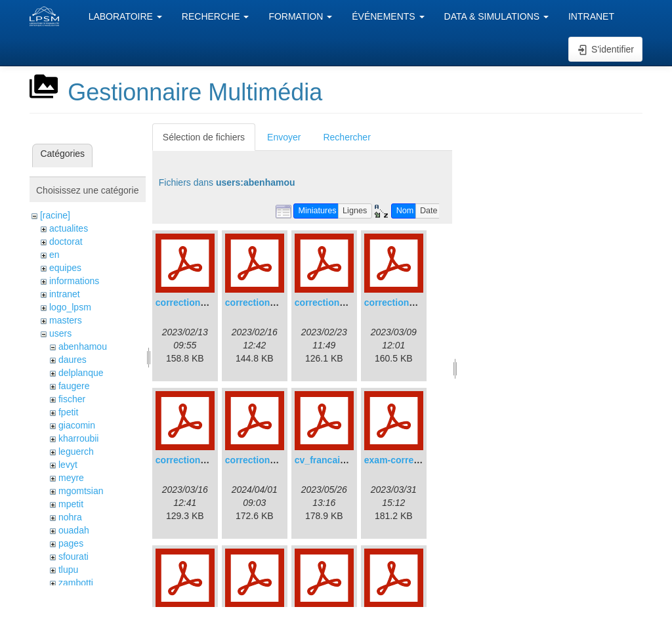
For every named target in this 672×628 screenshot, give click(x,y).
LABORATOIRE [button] (125, 16)
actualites (69, 228)
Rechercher (346, 137)
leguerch (76, 451)
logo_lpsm (70, 307)
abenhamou (83, 346)
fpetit (68, 412)
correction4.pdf (398, 303)
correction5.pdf (189, 460)
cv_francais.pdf (328, 460)
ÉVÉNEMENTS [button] (388, 16)
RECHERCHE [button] (216, 16)
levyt (68, 465)
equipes (65, 268)
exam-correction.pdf (409, 460)
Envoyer (284, 137)
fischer (72, 399)
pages (71, 543)
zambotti (76, 583)
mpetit (71, 504)
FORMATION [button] (300, 16)
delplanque (81, 373)
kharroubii (78, 438)
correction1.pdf (189, 303)
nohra (70, 517)
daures (73, 360)
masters (66, 320)
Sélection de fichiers (204, 137)
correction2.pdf (259, 303)
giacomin (77, 425)
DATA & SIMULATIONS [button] (496, 16)
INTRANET (591, 16)
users (60, 333)
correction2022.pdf (266, 460)
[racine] (55, 215)
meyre (71, 478)
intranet (65, 294)
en (54, 255)
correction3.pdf (328, 303)
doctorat (66, 241)
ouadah (74, 530)
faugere (74, 386)
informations (74, 281)
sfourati (73, 556)
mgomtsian (81, 491)
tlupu (68, 570)
